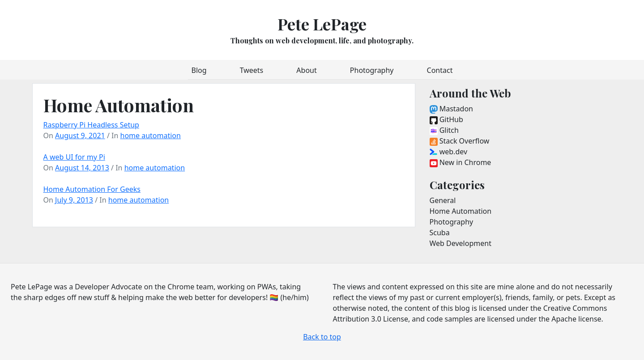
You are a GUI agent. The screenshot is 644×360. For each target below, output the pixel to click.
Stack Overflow (460, 141)
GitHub (446, 119)
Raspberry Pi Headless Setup (91, 125)
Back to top (322, 337)
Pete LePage (322, 24)
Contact (440, 70)
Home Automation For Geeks (92, 189)
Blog (199, 70)
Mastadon (451, 109)
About (306, 70)
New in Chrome (461, 162)
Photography (372, 70)
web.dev (449, 152)
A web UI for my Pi (74, 157)
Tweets (252, 70)
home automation (151, 136)
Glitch (444, 130)
